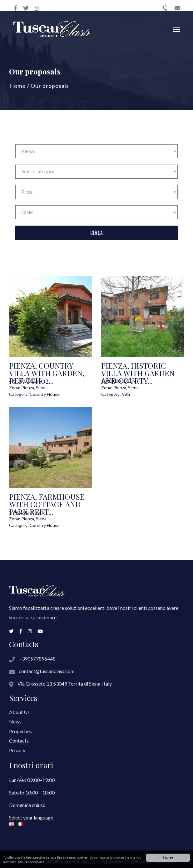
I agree (168, 858)
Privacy (17, 750)
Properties (20, 731)
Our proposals (50, 86)
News (15, 721)
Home (17, 86)
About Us (19, 712)
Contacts (19, 740)
